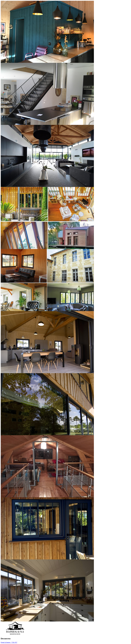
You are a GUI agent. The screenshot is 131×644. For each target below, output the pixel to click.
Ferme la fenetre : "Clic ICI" (9, 642)
